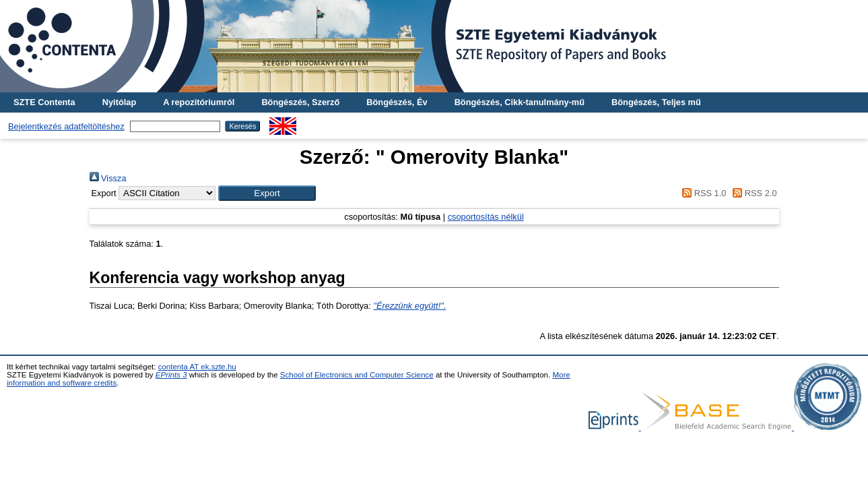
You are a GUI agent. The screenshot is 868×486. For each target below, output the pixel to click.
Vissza (108, 178)
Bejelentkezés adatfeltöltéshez (66, 126)
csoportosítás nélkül (486, 217)
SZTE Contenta (44, 102)
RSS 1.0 (702, 193)
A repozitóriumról (199, 102)
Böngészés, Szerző (300, 102)
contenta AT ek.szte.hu (197, 367)
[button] (267, 193)
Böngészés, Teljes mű (656, 102)
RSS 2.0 (753, 193)
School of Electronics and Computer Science (357, 375)
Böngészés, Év (397, 102)
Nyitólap (119, 102)
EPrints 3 (171, 375)
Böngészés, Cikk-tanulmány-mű (520, 102)
